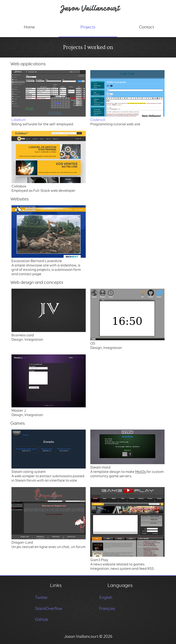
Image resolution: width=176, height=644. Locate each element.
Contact (147, 27)
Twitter (41, 597)
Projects (88, 27)
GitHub (42, 619)
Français (107, 608)
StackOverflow (49, 608)
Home (29, 27)
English (106, 597)
